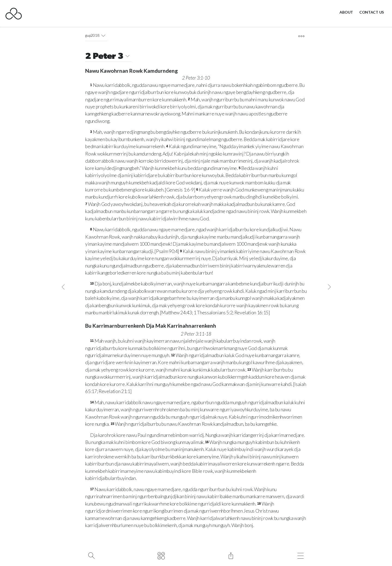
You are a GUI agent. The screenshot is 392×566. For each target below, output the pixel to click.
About (346, 12)
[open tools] (301, 36)
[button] (103, 35)
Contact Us (372, 12)
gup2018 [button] (96, 35)
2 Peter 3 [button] (108, 57)
